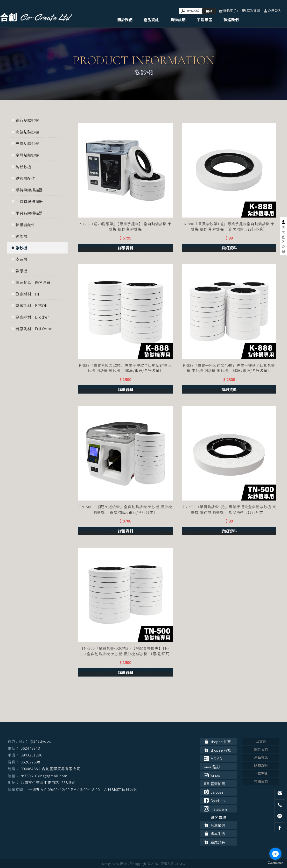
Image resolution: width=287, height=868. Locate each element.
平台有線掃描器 (29, 213)
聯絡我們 (261, 781)
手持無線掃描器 (29, 190)
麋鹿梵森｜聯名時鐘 (33, 282)
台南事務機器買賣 (161, 853)
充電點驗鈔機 (27, 143)
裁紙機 (21, 271)
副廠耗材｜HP (28, 294)
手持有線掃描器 (29, 201)
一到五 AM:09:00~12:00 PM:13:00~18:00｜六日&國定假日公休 (83, 789)
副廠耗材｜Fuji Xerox (34, 329)
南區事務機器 (183, 853)
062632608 (30, 762)
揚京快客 (126, 864)
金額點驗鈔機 (27, 155)
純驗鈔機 (23, 167)
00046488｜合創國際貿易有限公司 (50, 769)
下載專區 (261, 773)
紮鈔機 (21, 248)
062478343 (30, 748)
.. (159, 864)
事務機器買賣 (118, 853)
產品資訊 (261, 757)
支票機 (21, 259)
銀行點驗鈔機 (27, 120)
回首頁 (261, 741)
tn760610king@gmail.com (44, 776)
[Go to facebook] (275, 854)
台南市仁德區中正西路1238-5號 (48, 782)
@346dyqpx (40, 741)
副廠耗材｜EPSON (32, 305)
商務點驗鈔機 (27, 132)
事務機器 (101, 853)
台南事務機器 (138, 853)
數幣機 (21, 236)
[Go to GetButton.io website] (275, 863)
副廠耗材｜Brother (32, 317)
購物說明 (261, 765)
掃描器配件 (25, 225)
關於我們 (261, 749)
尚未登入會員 (283, 239)
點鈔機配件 (25, 178)
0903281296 (31, 755)
